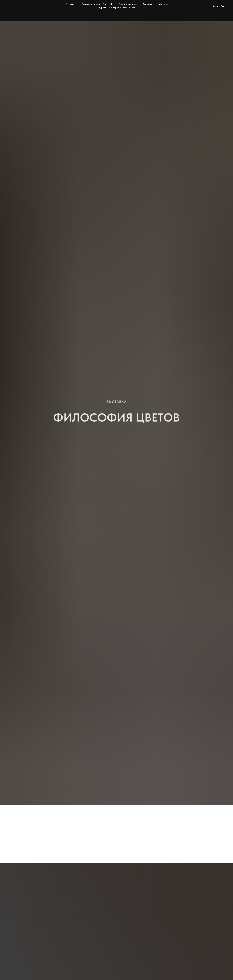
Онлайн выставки (128, 4)
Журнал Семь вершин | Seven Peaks (117, 8)
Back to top (220, 6)
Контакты (163, 4)
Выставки (147, 4)
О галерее (71, 4)
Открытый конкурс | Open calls (97, 4)
